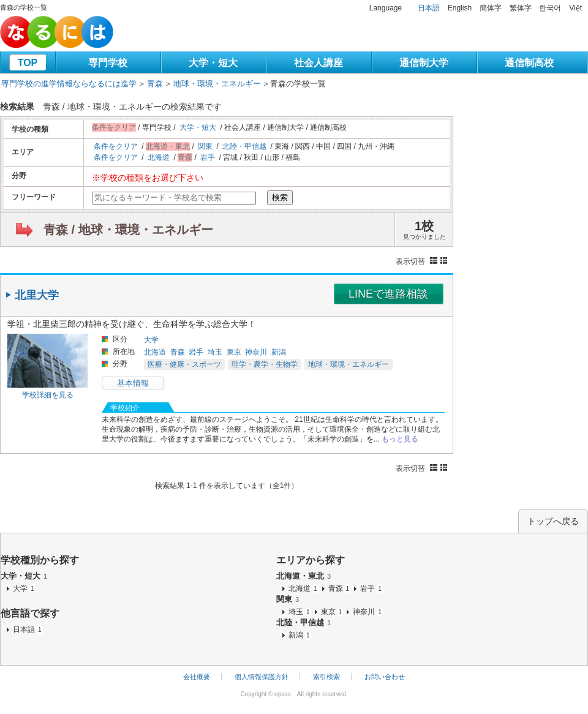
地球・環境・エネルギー (217, 84)
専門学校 (108, 63)
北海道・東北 (303, 576)
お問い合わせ (385, 677)
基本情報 (133, 383)
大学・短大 (213, 63)
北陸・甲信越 (244, 146)
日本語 (429, 8)
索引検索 (326, 677)
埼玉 (215, 352)
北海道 (159, 157)
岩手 (208, 157)
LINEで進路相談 (388, 294)
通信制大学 (424, 63)
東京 (234, 352)
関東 (205, 146)
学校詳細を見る (48, 395)
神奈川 (256, 352)
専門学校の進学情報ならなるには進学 (69, 84)
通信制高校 (529, 63)
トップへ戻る (553, 521)
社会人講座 (318, 63)
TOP (28, 63)
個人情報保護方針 (262, 677)
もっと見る (400, 439)
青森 (155, 84)
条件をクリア (116, 146)
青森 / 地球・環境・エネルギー (128, 230)
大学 (151, 340)
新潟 (279, 352)
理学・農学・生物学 (265, 364)
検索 (280, 197)
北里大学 (37, 295)
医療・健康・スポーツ (184, 364)
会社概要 (197, 677)
